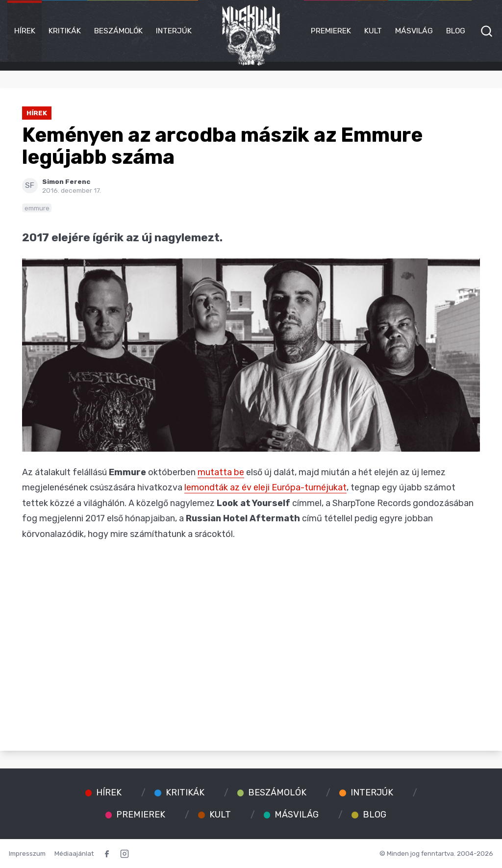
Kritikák (65, 31)
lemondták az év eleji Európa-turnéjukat (265, 487)
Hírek (25, 31)
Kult (373, 31)
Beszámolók (118, 31)
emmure (37, 208)
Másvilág (414, 31)
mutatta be (221, 472)
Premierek (331, 31)
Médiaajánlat (74, 853)
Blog (456, 31)
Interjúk (174, 31)
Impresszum (27, 853)
